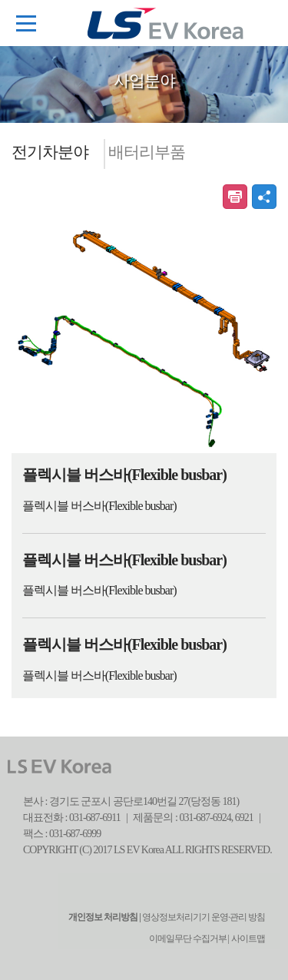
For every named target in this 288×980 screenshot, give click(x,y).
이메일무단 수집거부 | (189, 939)
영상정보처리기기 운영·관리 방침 (203, 917)
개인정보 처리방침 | (104, 917)
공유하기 (264, 197)
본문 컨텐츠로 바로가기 (0, 0)
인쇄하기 (235, 197)
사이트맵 (248, 939)
